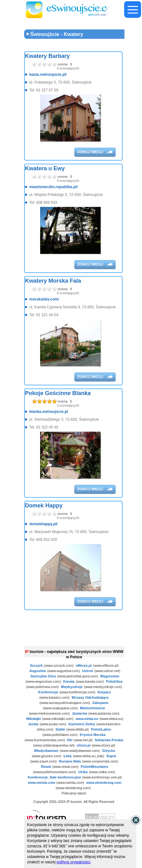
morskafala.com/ (44, 299)
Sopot (111, 756)
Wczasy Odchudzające (90, 697)
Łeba (68, 756)
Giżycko (109, 751)
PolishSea (114, 681)
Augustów (37, 671)
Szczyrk (37, 665)
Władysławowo (46, 751)
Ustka (83, 772)
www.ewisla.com (42, 783)
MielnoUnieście (92, 708)
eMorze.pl (84, 665)
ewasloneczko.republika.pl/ (54, 187)
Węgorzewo (110, 676)
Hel (70, 740)
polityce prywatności (74, 862)
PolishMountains (94, 767)
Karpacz (104, 692)
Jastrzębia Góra (43, 676)
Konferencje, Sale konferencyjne (55, 777)
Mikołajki (34, 719)
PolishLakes (101, 729)
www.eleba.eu (87, 719)
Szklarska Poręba (109, 740)
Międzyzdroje (72, 687)
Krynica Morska (93, 735)
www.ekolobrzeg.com (104, 783)
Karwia (69, 681)
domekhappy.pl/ (44, 524)
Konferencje (48, 692)
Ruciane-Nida (70, 761)
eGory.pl (84, 745)
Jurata (33, 724)
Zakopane (100, 703)
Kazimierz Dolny (82, 724)
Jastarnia (79, 713)
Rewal (46, 767)
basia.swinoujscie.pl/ (48, 74)
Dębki (60, 729)
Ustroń (88, 671)
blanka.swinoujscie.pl (49, 412)
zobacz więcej (91, 152)
